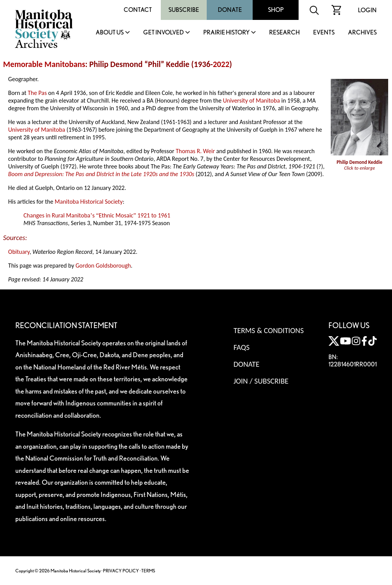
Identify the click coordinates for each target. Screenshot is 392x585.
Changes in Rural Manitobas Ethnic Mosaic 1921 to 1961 (97, 215)
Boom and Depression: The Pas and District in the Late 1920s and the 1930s (101, 174)
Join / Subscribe (261, 381)
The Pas (38, 93)
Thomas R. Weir (195, 151)
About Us (110, 33)
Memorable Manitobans (44, 64)
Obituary (19, 252)
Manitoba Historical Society (89, 202)
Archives (362, 33)
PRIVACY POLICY (121, 571)
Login (367, 10)
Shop (276, 10)
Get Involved (163, 33)
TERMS (148, 571)
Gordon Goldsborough (103, 266)
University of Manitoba (251, 100)
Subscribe (184, 10)
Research (284, 33)
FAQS (242, 347)
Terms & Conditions (269, 330)
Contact (138, 10)
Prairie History (226, 33)
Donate (230, 10)
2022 (221, 64)
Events (324, 33)
